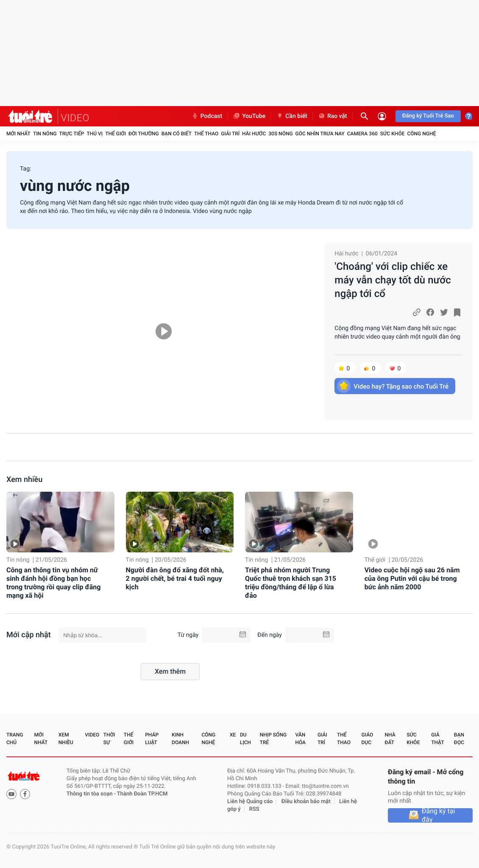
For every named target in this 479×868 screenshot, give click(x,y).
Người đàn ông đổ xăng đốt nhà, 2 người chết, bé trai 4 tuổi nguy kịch (175, 578)
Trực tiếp (72, 134)
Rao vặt (333, 116)
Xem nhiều (24, 480)
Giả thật (437, 739)
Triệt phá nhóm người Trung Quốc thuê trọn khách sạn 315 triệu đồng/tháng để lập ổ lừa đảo (291, 583)
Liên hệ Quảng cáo (250, 802)
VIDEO (75, 118)
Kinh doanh (180, 739)
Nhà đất (390, 739)
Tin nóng (45, 134)
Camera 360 (362, 134)
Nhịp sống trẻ (273, 739)
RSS (254, 809)
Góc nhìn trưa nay (320, 134)
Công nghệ (421, 134)
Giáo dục (368, 739)
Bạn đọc (459, 739)
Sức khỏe (393, 134)
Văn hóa (300, 739)
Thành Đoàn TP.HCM (142, 794)
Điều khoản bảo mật (306, 802)
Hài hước (254, 134)
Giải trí (230, 134)
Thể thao (206, 134)
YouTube (249, 116)
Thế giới (116, 134)
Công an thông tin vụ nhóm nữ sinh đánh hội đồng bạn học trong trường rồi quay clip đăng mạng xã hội (53, 583)
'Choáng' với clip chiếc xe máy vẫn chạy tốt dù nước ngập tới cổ (393, 280)
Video (92, 735)
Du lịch (245, 739)
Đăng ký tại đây (439, 815)
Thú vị (95, 134)
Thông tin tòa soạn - (92, 794)
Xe (233, 735)
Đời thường (144, 134)
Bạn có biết (177, 134)
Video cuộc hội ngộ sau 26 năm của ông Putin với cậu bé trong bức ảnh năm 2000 (412, 578)
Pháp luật (152, 739)
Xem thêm (170, 671)
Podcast (207, 116)
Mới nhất (18, 134)
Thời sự (109, 739)
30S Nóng (280, 134)
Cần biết (292, 116)
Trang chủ (15, 739)
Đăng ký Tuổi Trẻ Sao (428, 116)
